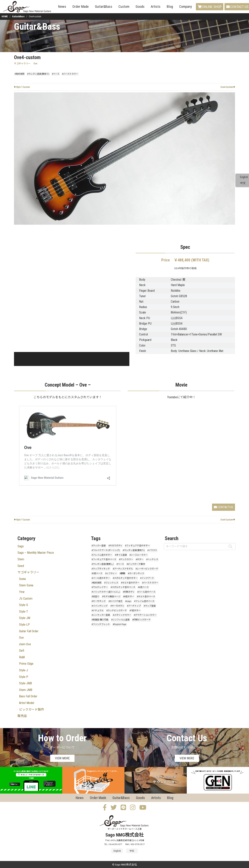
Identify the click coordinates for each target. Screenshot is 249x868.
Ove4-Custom (228, 87)
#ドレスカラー (126, 559)
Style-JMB (25, 683)
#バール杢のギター (101, 578)
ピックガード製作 (32, 710)
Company (186, 7)
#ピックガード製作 (136, 564)
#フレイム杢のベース (144, 601)
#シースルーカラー (139, 555)
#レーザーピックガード (147, 569)
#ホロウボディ (115, 546)
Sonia (22, 579)
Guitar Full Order (29, 631)
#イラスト (152, 550)
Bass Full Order (28, 696)
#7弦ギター (135, 611)
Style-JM (25, 618)
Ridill (22, 657)
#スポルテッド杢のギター (125, 578)
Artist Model (27, 703)
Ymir (22, 592)
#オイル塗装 (121, 555)
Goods (140, 7)
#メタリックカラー (122, 615)
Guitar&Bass (104, 7)
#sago (128, 601)
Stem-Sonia (26, 585)
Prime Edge (26, 664)
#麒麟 (122, 573)
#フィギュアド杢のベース (104, 559)
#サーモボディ (117, 606)
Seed (21, 566)
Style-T (24, 612)
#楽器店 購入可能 (100, 620)
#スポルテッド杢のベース (123, 587)
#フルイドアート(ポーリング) (106, 550)
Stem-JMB (26, 690)
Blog (170, 7)
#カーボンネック (136, 573)
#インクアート (147, 578)
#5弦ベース (97, 573)
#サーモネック (99, 601)
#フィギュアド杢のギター (137, 546)
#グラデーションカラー (145, 615)
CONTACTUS (224, 507)
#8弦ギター (129, 597)
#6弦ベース (143, 587)
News (62, 7)
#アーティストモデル (123, 569)
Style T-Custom (22, 87)
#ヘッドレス (152, 559)
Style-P (24, 677)
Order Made (81, 7)
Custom (124, 7)
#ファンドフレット (101, 624)
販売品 (22, 716)
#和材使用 (19, 74)
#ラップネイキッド (101, 569)
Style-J (23, 670)
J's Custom (26, 599)
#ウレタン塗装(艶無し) (103, 564)
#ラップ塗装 (150, 606)
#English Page (120, 624)
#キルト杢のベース (146, 597)
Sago (21, 546)
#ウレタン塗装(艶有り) (38, 74)
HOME (5, 17)
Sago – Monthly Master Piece (36, 553)
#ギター (140, 559)
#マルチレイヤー (100, 587)
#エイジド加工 (116, 601)
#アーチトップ (134, 606)
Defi (22, 651)
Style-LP (24, 625)
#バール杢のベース (146, 592)
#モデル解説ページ (111, 597)
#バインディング (100, 606)
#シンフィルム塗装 (120, 620)
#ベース (56, 74)
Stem (21, 559)
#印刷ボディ (129, 592)
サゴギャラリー (22, 64)
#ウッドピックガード (117, 611)
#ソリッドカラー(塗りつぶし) (106, 592)
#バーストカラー (70, 74)
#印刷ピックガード (141, 620)
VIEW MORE (62, 758)
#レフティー (111, 573)
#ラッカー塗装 (99, 546)
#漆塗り (95, 597)
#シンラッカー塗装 (101, 615)
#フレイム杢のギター (102, 555)
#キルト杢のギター (130, 583)
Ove (35, 64)
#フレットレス (111, 583)
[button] (25, 359)
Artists (156, 7)
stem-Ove (25, 644)
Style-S (24, 605)
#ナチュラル (98, 611)
